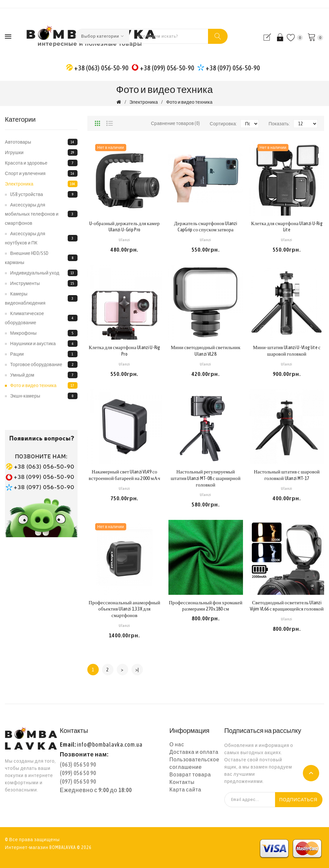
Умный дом (44, 375)
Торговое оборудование (44, 364)
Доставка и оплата (194, 752)
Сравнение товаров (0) (175, 123)
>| (137, 670)
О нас (177, 744)
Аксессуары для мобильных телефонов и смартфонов (41, 214)
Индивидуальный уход (44, 273)
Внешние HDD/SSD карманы (41, 258)
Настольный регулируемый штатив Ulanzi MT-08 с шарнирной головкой (206, 478)
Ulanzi (124, 240)
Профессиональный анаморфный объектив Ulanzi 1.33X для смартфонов (124, 609)
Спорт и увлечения (41, 173)
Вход (279, 37)
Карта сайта (185, 789)
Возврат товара (190, 774)
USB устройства (44, 194)
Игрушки (41, 152)
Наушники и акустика (44, 344)
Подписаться (298, 800)
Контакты (182, 782)
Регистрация (268, 37)
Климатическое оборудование (41, 318)
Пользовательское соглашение (194, 763)
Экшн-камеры (44, 396)
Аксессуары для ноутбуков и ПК (41, 238)
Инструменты (44, 283)
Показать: (279, 124)
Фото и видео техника (189, 102)
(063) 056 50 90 (78, 764)
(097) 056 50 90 (78, 781)
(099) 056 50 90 (78, 773)
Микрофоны (44, 333)
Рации (44, 354)
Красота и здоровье (41, 163)
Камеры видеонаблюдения (41, 298)
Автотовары (41, 142)
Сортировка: (223, 124)
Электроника (144, 102)
